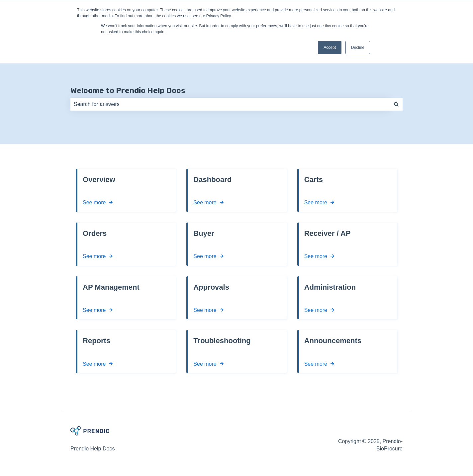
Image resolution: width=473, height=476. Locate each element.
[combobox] (230, 104)
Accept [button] (330, 48)
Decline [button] (358, 48)
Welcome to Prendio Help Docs (128, 90)
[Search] (396, 104)
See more (94, 203)
